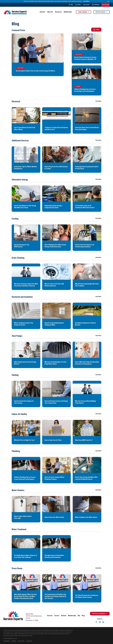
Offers (78, 5)
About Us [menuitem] (50, 12)
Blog (83, 616)
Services (50, 616)
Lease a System (84, 12)
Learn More (86, 1)
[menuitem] (7, 641)
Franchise (96, 5)
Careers (87, 5)
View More (98, 101)
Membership (72, 616)
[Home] (15, 12)
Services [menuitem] (42, 12)
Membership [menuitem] (68, 12)
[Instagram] (100, 622)
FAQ (71, 5)
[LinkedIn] (103, 622)
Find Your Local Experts (100, 614)
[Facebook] (96, 622)
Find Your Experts (101, 12)
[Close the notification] (108, 1)
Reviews (64, 616)
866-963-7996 (106, 5)
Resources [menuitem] (58, 12)
